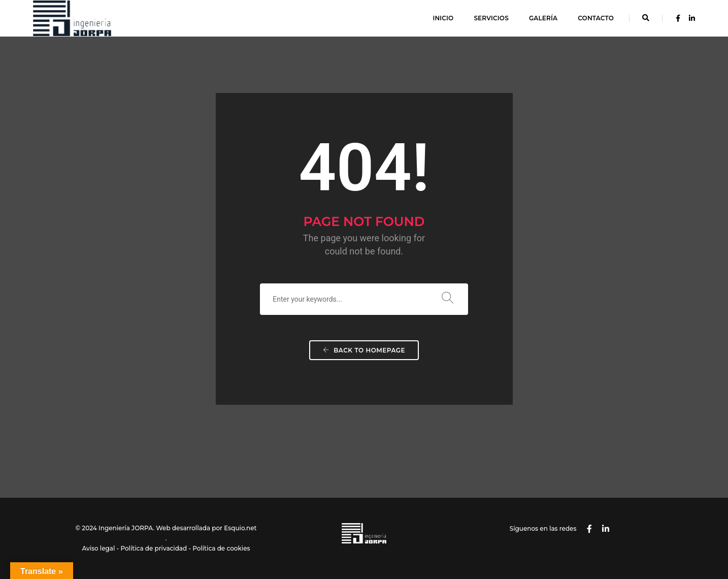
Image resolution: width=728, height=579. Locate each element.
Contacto (596, 18)
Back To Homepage (364, 350)
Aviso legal (98, 548)
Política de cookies (221, 548)
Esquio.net (240, 528)
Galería (543, 18)
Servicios (491, 18)
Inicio (443, 18)
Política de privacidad (154, 548)
